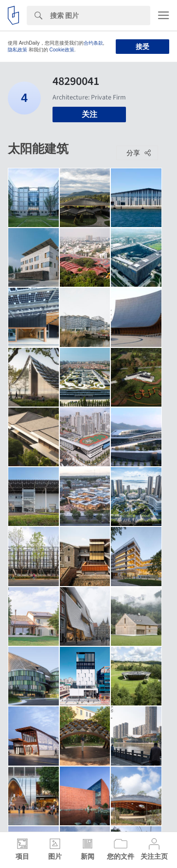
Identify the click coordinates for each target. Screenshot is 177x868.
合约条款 (93, 43)
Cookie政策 (62, 50)
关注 (89, 114)
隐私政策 (18, 50)
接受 (142, 47)
